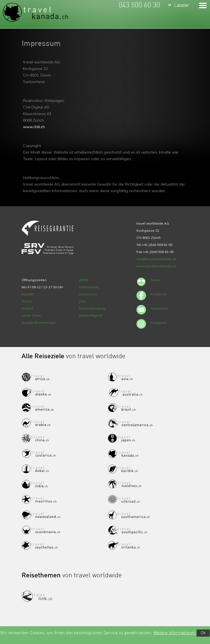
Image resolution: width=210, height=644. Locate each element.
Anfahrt (27, 308)
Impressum (88, 294)
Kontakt (28, 294)
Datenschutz (89, 287)
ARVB (84, 280)
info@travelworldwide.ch (156, 259)
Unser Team (31, 315)
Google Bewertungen (39, 323)
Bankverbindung (92, 308)
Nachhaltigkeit (91, 315)
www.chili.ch (34, 127)
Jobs (83, 301)
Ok (203, 633)
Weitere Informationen (174, 633)
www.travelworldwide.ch (156, 266)
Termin (27, 301)
